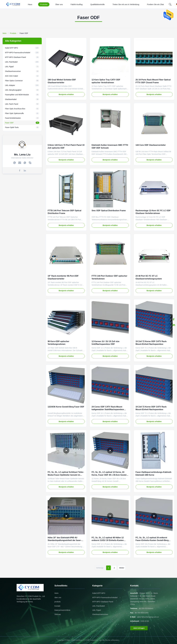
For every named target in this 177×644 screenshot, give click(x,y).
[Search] (170, 4)
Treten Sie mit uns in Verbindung (126, 4)
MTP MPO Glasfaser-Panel (103, 602)
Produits (13, 33)
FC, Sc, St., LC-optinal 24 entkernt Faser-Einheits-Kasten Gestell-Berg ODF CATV (152, 540)
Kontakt (57, 606)
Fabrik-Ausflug (77, 4)
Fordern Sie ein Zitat (155, 4)
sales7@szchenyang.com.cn (148, 617)
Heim (4, 33)
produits (58, 602)
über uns (58, 597)
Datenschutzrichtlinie (62, 610)
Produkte (44, 4)
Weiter (122, 568)
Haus (30, 4)
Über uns (59, 4)
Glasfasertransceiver (100, 614)
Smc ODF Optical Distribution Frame (109, 211)
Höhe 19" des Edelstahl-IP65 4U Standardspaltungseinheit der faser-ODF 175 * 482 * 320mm (65, 540)
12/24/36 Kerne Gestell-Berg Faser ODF (66, 407)
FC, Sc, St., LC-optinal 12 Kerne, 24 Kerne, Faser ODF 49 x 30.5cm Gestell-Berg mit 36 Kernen (110, 475)
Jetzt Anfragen (139, 628)
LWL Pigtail (97, 610)
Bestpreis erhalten (66, 94)
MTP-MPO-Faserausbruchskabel (105, 597)
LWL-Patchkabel (99, 606)
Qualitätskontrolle (97, 4)
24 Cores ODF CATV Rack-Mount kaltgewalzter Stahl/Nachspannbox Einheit (108, 410)
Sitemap (58, 614)
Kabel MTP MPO (99, 593)
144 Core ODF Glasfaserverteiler (151, 145)
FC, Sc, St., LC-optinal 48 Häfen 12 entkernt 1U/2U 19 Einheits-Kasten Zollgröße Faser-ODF (108, 540)
